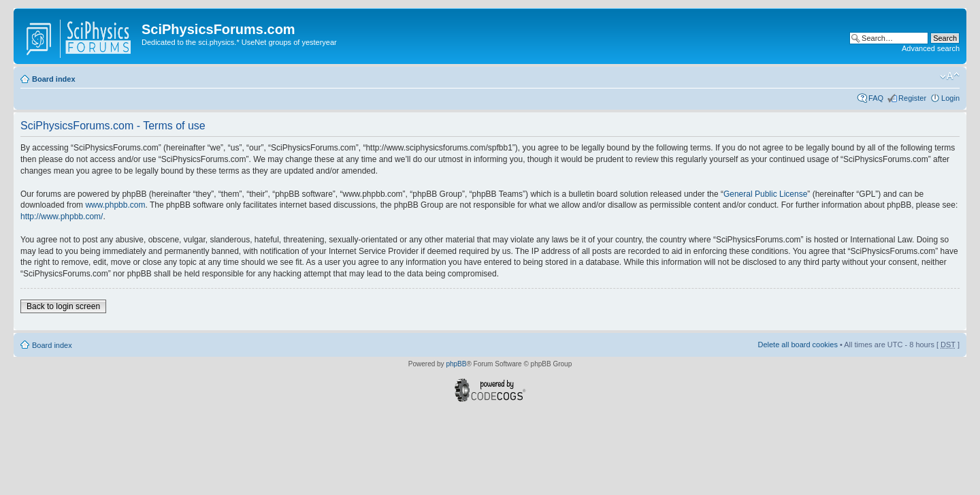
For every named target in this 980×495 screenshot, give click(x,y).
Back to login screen (63, 306)
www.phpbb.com (115, 205)
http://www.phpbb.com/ (62, 217)
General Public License (765, 194)
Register (912, 98)
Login (950, 98)
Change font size (950, 76)
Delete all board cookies (797, 345)
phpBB (456, 364)
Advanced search (931, 48)
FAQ (876, 98)
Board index (54, 79)
